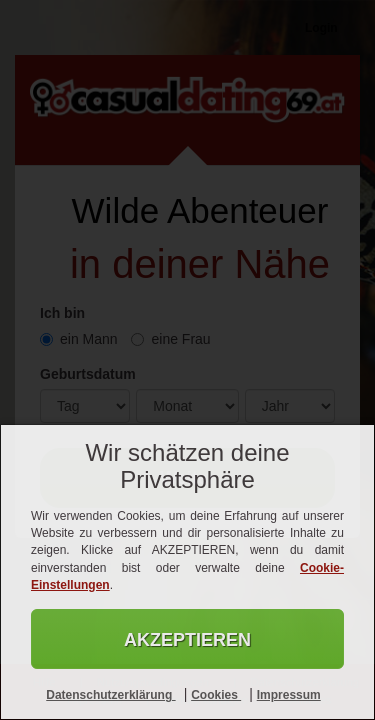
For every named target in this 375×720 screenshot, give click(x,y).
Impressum (289, 695)
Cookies (216, 695)
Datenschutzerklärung (110, 695)
